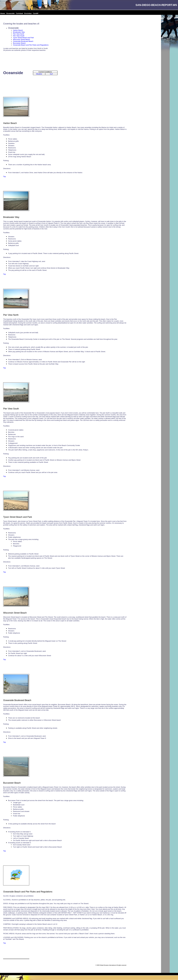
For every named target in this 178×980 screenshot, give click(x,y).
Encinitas (28, 13)
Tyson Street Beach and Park (23, 38)
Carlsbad (19, 13)
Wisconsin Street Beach (21, 39)
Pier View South (19, 36)
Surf (51, 74)
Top (4, 176)
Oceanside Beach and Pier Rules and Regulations (31, 45)
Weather (39, 74)
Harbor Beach (18, 30)
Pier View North (19, 34)
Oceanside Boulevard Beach (23, 41)
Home (3, 13)
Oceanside (10, 13)
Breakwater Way (19, 32)
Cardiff (36, 13)
